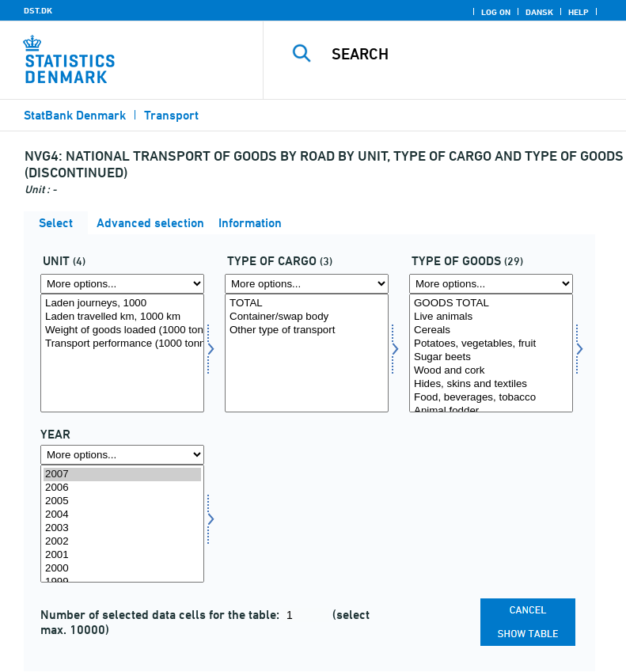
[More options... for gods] (491, 284)
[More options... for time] (122, 455)
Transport (171, 115)
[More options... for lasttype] (307, 284)
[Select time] (122, 524)
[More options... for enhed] (122, 284)
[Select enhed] (122, 353)
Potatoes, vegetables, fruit (491, 344)
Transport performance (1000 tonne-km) (122, 344)
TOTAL (307, 304)
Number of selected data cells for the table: (161, 615)
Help (579, 12)
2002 (122, 542)
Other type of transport (307, 330)
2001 (122, 555)
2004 (122, 515)
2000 (122, 569)
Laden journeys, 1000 (122, 304)
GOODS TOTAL (491, 304)
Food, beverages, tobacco (491, 398)
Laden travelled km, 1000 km (122, 317)
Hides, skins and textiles (491, 384)
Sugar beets (491, 357)
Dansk (539, 12)
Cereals (491, 330)
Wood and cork (491, 371)
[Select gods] (491, 353)
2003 (122, 528)
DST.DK (38, 10)
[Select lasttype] (307, 353)
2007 (122, 475)
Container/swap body (307, 317)
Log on (496, 12)
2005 (122, 501)
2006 (122, 488)
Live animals (491, 317)
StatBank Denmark (75, 115)
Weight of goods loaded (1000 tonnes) (122, 330)
